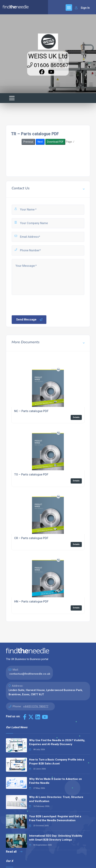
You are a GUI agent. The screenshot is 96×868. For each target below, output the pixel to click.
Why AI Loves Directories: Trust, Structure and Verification (56, 799)
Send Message (29, 320)
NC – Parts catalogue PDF (31, 411)
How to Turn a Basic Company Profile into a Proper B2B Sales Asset (57, 762)
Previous (28, 142)
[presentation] (38, 305)
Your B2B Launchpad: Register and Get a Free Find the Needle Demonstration (55, 818)
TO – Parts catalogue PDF (31, 474)
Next (40, 142)
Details (76, 417)
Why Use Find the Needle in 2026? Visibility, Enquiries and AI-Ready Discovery (57, 742)
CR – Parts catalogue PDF (31, 538)
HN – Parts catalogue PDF (31, 602)
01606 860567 (48, 65)
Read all (14, 852)
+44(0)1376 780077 (36, 706)
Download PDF (55, 142)
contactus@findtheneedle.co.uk (30, 674)
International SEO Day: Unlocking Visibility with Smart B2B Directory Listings (56, 838)
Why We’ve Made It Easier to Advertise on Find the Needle (55, 781)
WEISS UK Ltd (48, 56)
